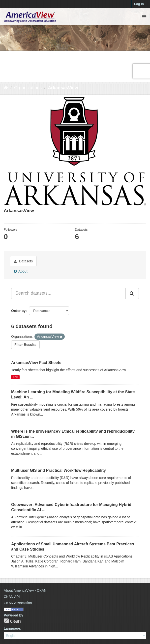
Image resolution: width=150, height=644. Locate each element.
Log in (139, 4)
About (21, 271)
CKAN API (12, 597)
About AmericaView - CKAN (25, 590)
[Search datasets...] (68, 293)
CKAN (12, 621)
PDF (15, 377)
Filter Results (25, 345)
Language (12, 628)
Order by (18, 311)
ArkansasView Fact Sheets (36, 363)
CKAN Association (18, 603)
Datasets (23, 261)
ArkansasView (63, 88)
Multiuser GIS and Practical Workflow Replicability (59, 470)
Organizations (28, 88)
